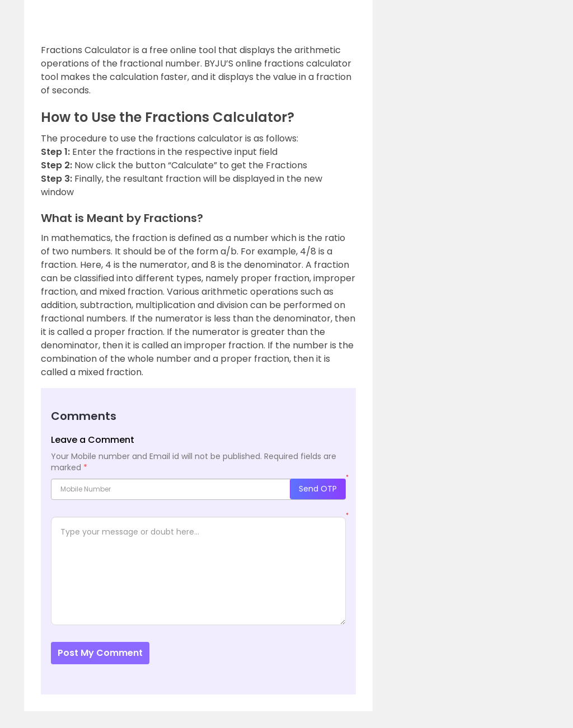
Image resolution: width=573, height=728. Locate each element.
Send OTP (318, 489)
